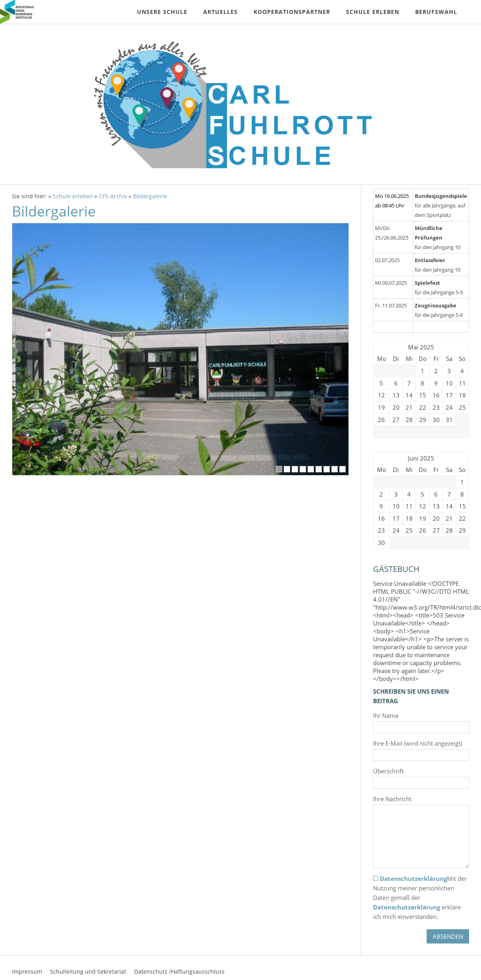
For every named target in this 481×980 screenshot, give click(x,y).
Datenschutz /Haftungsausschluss (179, 971)
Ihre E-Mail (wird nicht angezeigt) (418, 743)
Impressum (27, 971)
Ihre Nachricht (392, 799)
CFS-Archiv (113, 196)
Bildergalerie (150, 196)
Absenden (448, 936)
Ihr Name (386, 715)
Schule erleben (73, 196)
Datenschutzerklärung (413, 878)
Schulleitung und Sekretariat (88, 971)
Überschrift (388, 771)
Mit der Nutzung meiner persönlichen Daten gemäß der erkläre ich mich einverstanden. (420, 898)
